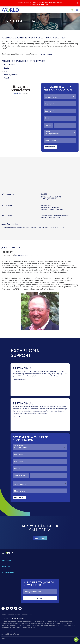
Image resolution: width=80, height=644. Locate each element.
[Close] (77, 3)
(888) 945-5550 (40, 538)
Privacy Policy (8, 618)
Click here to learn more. (40, 4)
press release (46, 54)
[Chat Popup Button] (76, 640)
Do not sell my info (21, 618)
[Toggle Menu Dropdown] (40, 560)
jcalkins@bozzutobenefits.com (52, 209)
